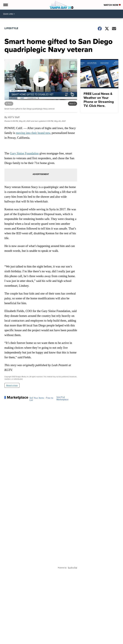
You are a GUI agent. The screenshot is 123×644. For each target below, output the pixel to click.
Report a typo (12, 385)
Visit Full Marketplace (62, 398)
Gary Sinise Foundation (24, 153)
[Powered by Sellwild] (72, 568)
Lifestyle (11, 28)
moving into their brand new (33, 133)
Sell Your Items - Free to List (41, 399)
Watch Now (112, 5)
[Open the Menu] (5, 5)
